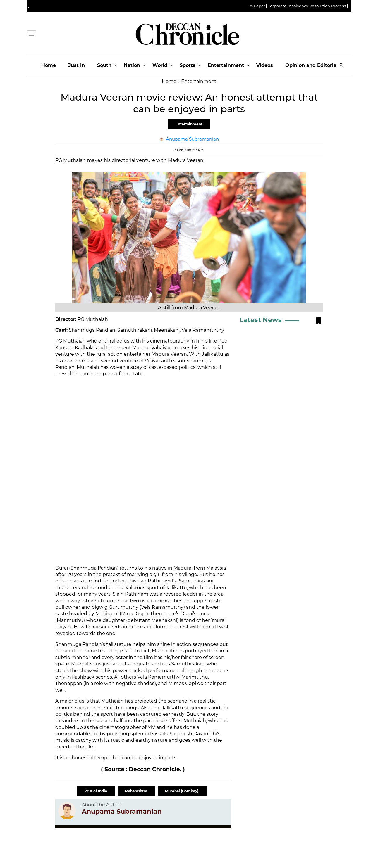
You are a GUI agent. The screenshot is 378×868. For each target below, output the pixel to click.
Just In (77, 65)
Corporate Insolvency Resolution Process (307, 6)
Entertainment (226, 65)
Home (49, 65)
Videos (265, 65)
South (104, 65)
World (160, 65)
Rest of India (96, 791)
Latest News (261, 320)
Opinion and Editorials (313, 65)
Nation (132, 65)
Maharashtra (136, 791)
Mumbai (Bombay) (182, 791)
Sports (188, 65)
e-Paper (257, 6)
